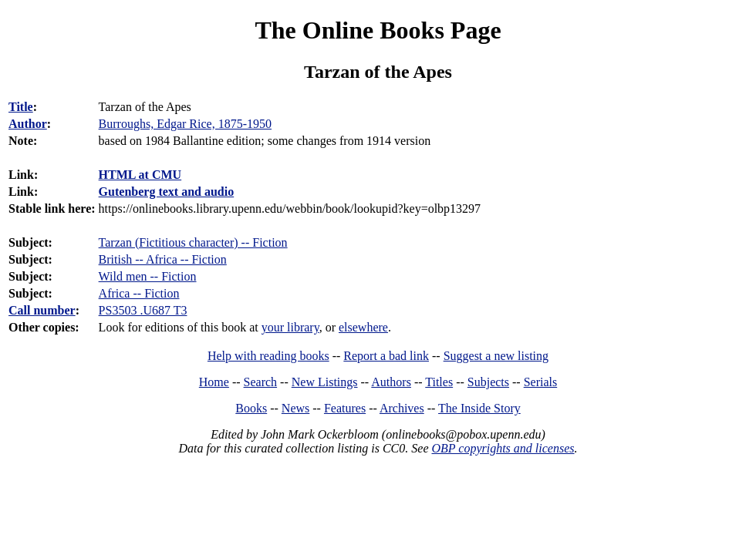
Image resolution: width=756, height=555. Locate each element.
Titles (439, 382)
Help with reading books (268, 356)
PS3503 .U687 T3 (143, 310)
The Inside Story (479, 408)
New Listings (325, 382)
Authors (391, 382)
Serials (541, 382)
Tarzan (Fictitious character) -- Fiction (193, 242)
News (295, 408)
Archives (402, 408)
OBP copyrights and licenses (503, 448)
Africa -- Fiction (139, 293)
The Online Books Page (378, 30)
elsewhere (363, 327)
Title (21, 107)
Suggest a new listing (496, 356)
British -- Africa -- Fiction (163, 259)
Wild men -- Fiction (148, 276)
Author (28, 124)
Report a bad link (386, 356)
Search (261, 382)
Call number (42, 310)
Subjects (488, 382)
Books (251, 408)
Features (345, 408)
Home (214, 382)
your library (290, 327)
